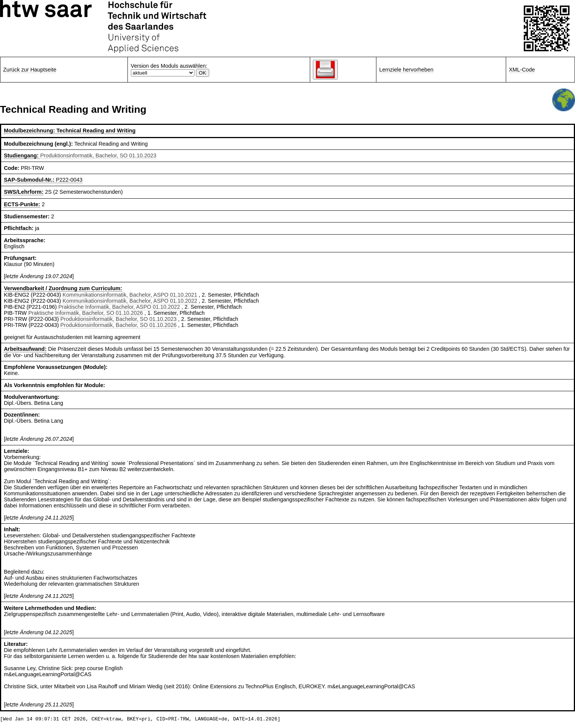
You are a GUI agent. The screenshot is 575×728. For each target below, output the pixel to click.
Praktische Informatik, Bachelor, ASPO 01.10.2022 (119, 307)
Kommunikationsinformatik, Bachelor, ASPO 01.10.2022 (130, 301)
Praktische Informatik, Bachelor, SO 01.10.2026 (86, 313)
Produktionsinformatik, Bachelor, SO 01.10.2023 (98, 156)
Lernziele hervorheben (406, 70)
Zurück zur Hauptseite (30, 70)
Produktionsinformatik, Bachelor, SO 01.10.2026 (118, 325)
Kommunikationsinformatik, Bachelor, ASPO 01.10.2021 (130, 295)
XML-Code (522, 70)
